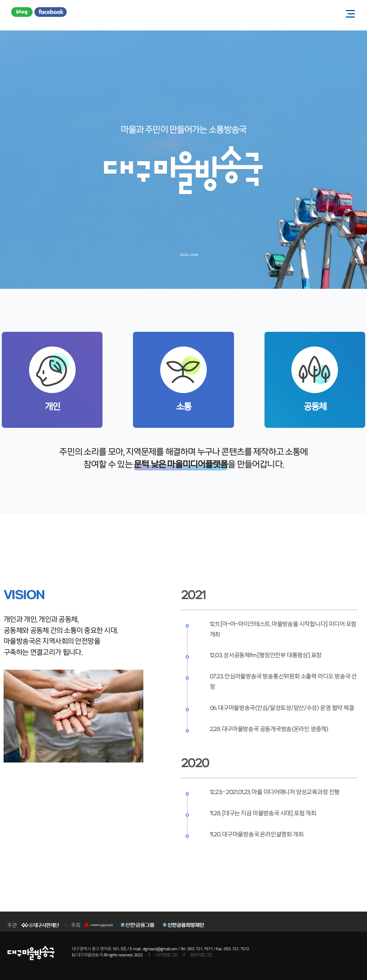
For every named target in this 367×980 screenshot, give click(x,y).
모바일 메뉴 (348, 13)
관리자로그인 (201, 955)
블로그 (22, 13)
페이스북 (51, 13)
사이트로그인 (166, 955)
